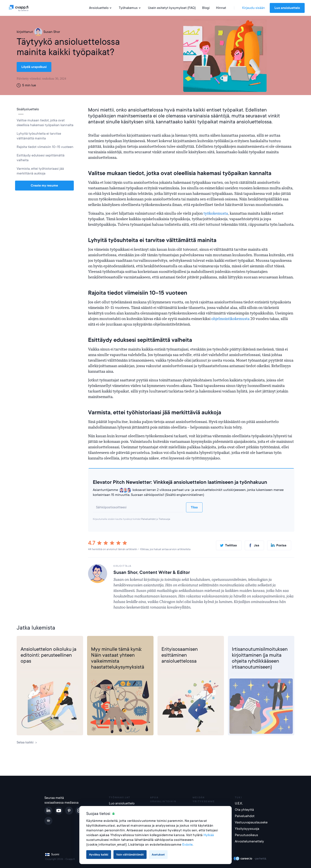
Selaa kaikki (27, 742)
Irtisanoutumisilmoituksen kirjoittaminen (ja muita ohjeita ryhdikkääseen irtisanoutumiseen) (260, 658)
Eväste (188, 845)
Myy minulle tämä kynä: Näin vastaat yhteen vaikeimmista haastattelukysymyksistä (118, 658)
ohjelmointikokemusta (230, 319)
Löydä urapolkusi (34, 67)
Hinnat (221, 8)
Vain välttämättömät (130, 855)
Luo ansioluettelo (287, 8)
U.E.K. (239, 803)
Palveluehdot (148, 519)
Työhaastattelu (102, 642)
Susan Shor (47, 32)
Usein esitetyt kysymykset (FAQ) (172, 8)
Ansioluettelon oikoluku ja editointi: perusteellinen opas (48, 655)
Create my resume (44, 186)
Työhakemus (130, 8)
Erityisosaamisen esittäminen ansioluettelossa (180, 655)
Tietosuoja (164, 519)
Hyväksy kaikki (99, 855)
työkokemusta (216, 213)
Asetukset (158, 855)
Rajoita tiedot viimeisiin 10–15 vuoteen (45, 147)
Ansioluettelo (101, 8)
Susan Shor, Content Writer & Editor (152, 572)
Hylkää (209, 835)
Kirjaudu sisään (254, 8)
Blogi (206, 8)
